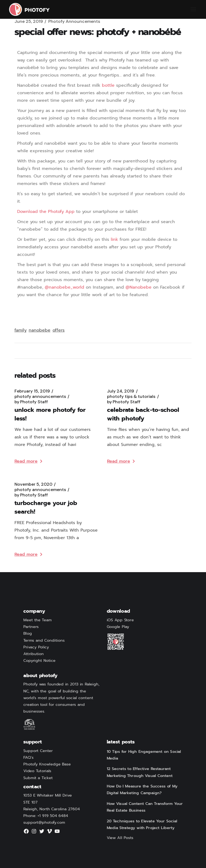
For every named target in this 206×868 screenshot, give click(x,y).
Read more (28, 461)
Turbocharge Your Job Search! (46, 507)
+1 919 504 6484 (53, 816)
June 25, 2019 (29, 21)
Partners (31, 627)
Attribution (34, 654)
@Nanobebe (139, 287)
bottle (108, 85)
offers (59, 330)
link (114, 239)
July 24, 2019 (121, 391)
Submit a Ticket (38, 778)
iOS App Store (120, 620)
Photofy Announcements (74, 21)
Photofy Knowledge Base (47, 764)
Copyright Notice (39, 661)
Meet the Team (37, 620)
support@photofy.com (44, 823)
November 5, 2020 (33, 484)
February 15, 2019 (32, 391)
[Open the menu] (193, 9)
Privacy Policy (36, 647)
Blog (28, 634)
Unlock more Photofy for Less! (50, 414)
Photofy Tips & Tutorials (131, 397)
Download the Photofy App (46, 212)
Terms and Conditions (44, 640)
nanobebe (40, 330)
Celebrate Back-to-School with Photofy (143, 414)
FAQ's (28, 758)
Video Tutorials (37, 771)
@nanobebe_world (65, 287)
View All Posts (120, 838)
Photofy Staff (31, 402)
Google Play (118, 627)
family (21, 330)
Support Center (38, 751)
